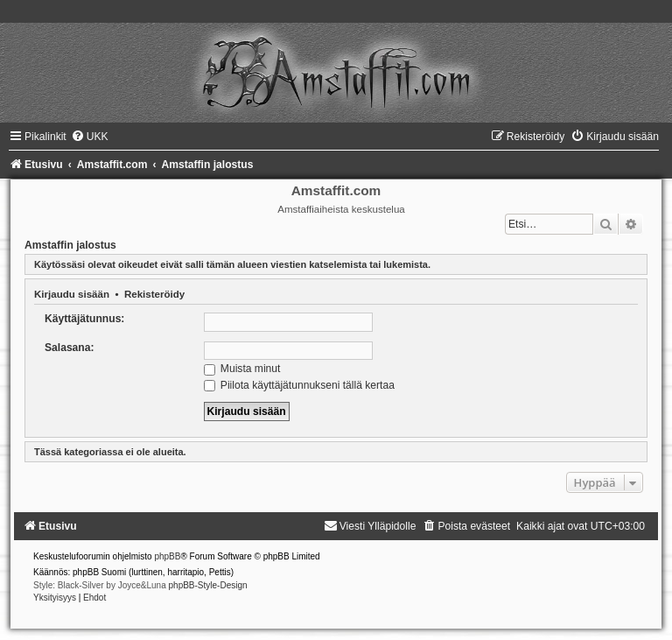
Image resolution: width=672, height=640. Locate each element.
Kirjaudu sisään (72, 294)
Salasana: (69, 348)
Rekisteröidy (154, 294)
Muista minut (242, 369)
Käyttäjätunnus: (84, 319)
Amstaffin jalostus (70, 245)
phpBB (167, 556)
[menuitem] (90, 137)
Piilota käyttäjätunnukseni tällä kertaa (299, 385)
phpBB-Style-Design (208, 585)
